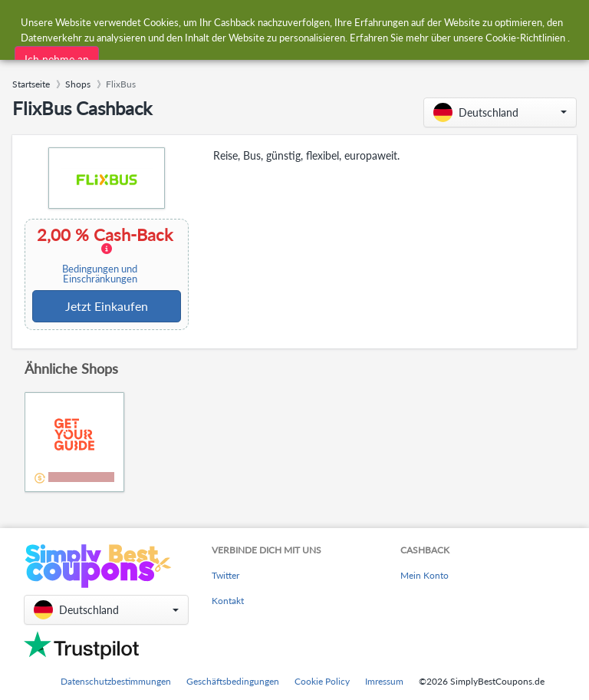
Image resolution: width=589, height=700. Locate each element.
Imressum (384, 681)
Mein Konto (424, 575)
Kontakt (228, 601)
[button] (500, 112)
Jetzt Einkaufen (107, 306)
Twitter (225, 575)
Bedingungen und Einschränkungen (100, 274)
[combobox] (262, 22)
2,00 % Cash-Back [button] (105, 255)
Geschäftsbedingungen (233, 681)
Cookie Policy (322, 681)
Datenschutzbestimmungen (116, 681)
